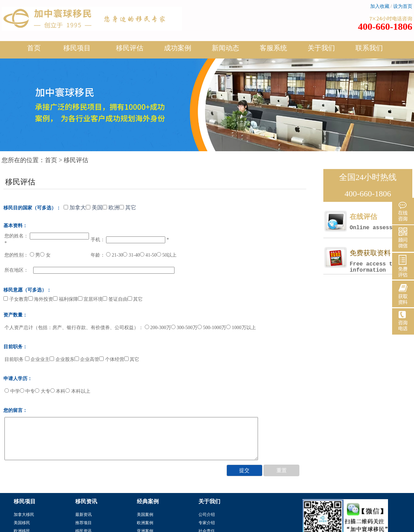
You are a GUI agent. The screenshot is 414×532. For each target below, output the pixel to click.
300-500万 (184, 328)
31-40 (131, 255)
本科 (58, 391)
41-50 (148, 255)
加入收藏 (380, 6)
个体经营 (112, 359)
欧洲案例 (145, 523)
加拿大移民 (24, 515)
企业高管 (87, 359)
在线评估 (381, 222)
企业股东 (62, 359)
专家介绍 (207, 523)
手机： (98, 240)
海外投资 (41, 299)
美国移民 (22, 523)
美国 (94, 207)
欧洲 (111, 207)
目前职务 (14, 359)
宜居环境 (90, 299)
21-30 (114, 255)
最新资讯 (83, 515)
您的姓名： (16, 236)
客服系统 (273, 48)
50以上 (167, 255)
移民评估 (130, 51)
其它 (128, 207)
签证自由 (115, 299)
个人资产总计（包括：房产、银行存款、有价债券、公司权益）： (74, 328)
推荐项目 (83, 523)
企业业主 (37, 359)
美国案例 (145, 515)
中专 (28, 391)
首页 (34, 48)
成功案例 (178, 51)
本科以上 (78, 391)
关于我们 (321, 51)
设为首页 (403, 6)
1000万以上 (241, 328)
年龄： (98, 255)
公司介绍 (207, 515)
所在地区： (16, 270)
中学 (12, 391)
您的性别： (16, 255)
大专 (43, 391)
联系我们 (369, 48)
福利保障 (66, 299)
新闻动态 (225, 51)
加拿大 (75, 207)
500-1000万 (212, 328)
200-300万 (158, 328)
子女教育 (16, 299)
